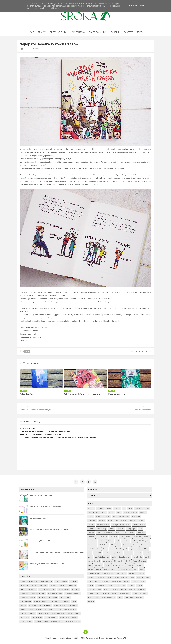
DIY (105, 32)
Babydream (92, 520)
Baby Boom (136, 516)
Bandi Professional (121, 520)
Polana (132, 577)
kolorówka (75, 589)
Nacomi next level (111, 569)
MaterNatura (107, 561)
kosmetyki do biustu (55, 593)
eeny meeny (129, 597)
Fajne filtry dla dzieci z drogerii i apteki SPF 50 (47, 563)
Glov (113, 544)
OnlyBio (132, 573)
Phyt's (110, 577)
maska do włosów (45, 605)
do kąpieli (44, 585)
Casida (135, 524)
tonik (46, 621)
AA (124, 508)
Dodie (132, 532)
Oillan (124, 573)
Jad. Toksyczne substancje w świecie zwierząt (83, 394)
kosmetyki (24, 593)
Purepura (106, 581)
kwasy (67, 601)
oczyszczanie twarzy (35, 609)
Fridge (134, 540)
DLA (141, 528)
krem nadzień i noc (41, 601)
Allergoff (146, 508)
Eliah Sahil (138, 536)
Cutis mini (120, 528)
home (31, 32)
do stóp (63, 585)
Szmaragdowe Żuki (95, 589)
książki (27, 351)
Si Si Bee (112, 585)
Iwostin (106, 552)
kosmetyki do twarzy (72, 593)
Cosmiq (112, 528)
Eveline (147, 536)
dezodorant (25, 585)
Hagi (119, 544)
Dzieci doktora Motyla (117, 394)
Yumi (90, 597)
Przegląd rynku (59, 32)
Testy (140, 32)
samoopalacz (65, 617)
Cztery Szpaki (131, 528)
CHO (128, 524)
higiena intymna (63, 589)
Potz (148, 577)
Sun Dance (121, 585)
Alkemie (138, 508)
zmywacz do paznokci (72, 621)
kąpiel (74, 601)
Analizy (42, 32)
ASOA (130, 508)
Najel (142, 569)
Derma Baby (109, 532)
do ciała (34, 585)
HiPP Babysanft (122, 548)
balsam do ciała (46, 581)
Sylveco (140, 585)
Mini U (128, 561)
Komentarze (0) (36, 49)
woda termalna (56, 621)
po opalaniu (25, 617)
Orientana (141, 573)
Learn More (132, 6)
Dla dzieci (94, 32)
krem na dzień (26, 601)
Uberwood (132, 589)
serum (75, 617)
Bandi (110, 520)
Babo (115, 516)
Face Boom (92, 540)
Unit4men (142, 589)
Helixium (135, 544)
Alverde (111, 512)
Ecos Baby (114, 536)
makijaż (23, 605)
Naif (136, 569)
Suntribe (131, 585)
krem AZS (41, 597)
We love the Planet (102, 593)
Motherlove (139, 565)
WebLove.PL (121, 638)
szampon (38, 621)
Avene (98, 516)
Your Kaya (143, 593)
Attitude (91, 516)
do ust (23, 589)
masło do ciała (59, 605)
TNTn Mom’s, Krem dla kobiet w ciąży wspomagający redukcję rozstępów (57, 552)
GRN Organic (144, 540)
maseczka (32, 605)
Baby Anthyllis (124, 516)
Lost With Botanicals (102, 557)
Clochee (91, 528)
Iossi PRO (98, 552)
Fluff (118, 540)
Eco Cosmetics (102, 536)
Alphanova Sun (93, 512)
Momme (130, 565)
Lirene (90, 557)
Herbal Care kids (94, 548)
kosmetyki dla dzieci (38, 593)
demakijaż (74, 581)
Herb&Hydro (146, 544)
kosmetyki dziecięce (28, 597)
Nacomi (99, 569)
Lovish (114, 557)
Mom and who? (119, 565)
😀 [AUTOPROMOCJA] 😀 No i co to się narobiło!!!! (49, 529)
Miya (90, 565)
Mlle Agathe (98, 565)
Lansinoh (138, 552)
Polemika (140, 577)
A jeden (108, 508)
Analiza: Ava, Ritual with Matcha (42, 540)
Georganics (92, 544)
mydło (23, 609)
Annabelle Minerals (130, 512)
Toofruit (123, 589)
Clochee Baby (101, 528)
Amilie (119, 512)
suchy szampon (26, 621)
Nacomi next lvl (126, 569)
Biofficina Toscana (103, 524)
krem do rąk (52, 597)
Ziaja (96, 597)
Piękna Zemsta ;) (26, 394)
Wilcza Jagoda (125, 593)
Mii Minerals (118, 561)
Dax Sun (91, 532)
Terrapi (106, 589)
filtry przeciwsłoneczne (47, 589)
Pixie (117, 577)
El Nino (129, 536)
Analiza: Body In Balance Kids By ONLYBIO (46, 506)
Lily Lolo (147, 552)
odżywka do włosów (28, 613)
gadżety (128, 32)
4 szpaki (91, 508)
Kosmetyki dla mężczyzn (29, 581)
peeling (69, 613)
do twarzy (72, 585)
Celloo (143, 524)
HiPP (112, 548)
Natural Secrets (93, 573)
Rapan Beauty (116, 581)
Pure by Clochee (94, 581)
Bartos (133, 520)
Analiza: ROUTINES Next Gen (41, 495)
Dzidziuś (91, 536)
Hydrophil (133, 548)
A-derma (117, 508)
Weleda (115, 593)
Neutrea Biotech (107, 573)
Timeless (115, 589)
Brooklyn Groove (118, 524)
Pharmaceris (101, 577)
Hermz (105, 548)
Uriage (90, 593)
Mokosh (108, 565)
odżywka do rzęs (70, 609)
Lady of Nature (117, 552)
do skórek (54, 585)
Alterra (104, 512)
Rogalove (135, 581)
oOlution (139, 597)
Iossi (90, 552)
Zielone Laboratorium (108, 597)
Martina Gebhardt (94, 561)
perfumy (77, 613)
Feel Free (102, 540)
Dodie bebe (141, 532)
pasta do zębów (58, 613)
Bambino (102, 520)
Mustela (91, 569)
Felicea (111, 540)
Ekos (122, 536)
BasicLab (141, 520)
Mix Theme (100, 638)
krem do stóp (65, 597)
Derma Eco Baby (121, 532)
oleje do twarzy (44, 613)
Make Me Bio (138, 557)
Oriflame (91, 577)
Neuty (117, 573)
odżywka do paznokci (53, 609)
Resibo (127, 581)
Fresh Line (125, 540)
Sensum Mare (101, 585)
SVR (143, 581)
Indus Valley (144, 548)
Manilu (147, 557)
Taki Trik (115, 32)
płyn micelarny (37, 617)
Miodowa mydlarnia (139, 561)
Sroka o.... (71, 638)
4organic (100, 508)
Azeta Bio (107, 516)
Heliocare (126, 544)
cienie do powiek (61, 581)
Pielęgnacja (78, 32)
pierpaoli (91, 601)
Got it (142, 6)
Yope (135, 593)
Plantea (124, 577)
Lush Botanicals (125, 557)
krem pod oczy (56, 601)
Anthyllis (143, 512)
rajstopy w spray (51, 617)
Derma (99, 532)
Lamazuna (128, 552)
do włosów (32, 589)
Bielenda (91, 524)
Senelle (91, 585)
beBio (120, 597)
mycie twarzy (72, 605)
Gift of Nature (104, 544)
